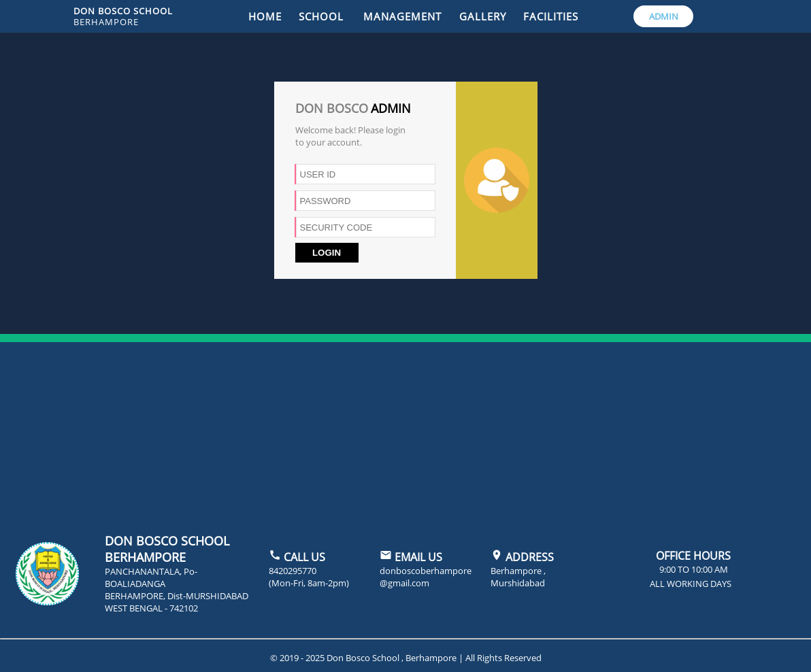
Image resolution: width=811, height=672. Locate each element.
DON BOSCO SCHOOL (123, 16)
